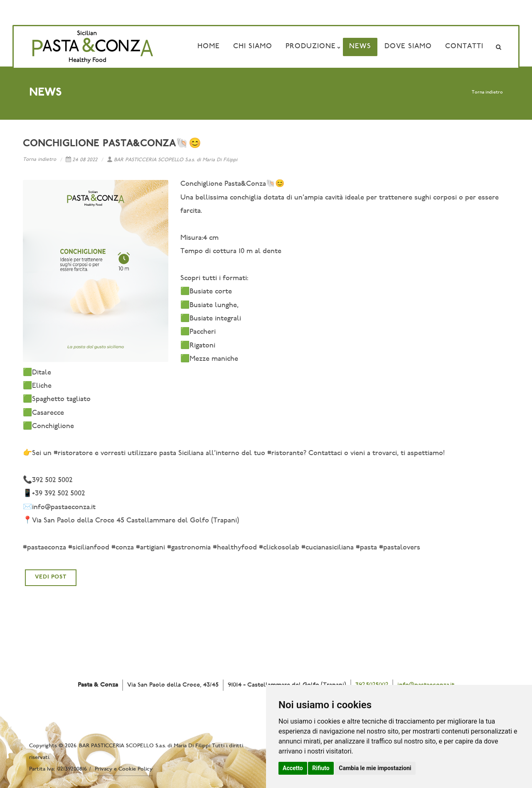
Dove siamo (408, 47)
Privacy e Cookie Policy (124, 770)
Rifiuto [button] (321, 768)
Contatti (464, 47)
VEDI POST (51, 577)
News (360, 47)
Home (209, 47)
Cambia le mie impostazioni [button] (375, 768)
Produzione (311, 47)
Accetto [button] (293, 768)
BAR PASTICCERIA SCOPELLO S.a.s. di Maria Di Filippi (172, 160)
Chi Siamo (253, 47)
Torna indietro (487, 92)
